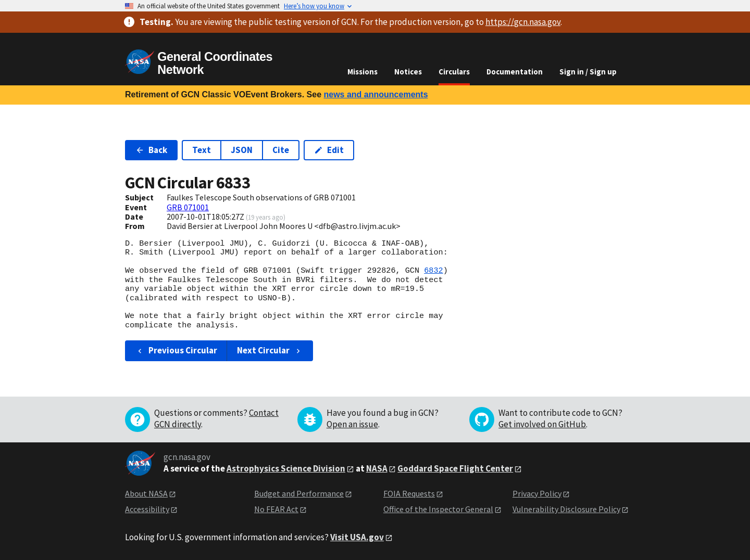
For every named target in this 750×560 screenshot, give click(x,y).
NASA (377, 468)
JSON (242, 150)
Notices (408, 72)
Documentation (515, 72)
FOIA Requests (409, 493)
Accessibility (147, 509)
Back (151, 150)
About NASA (146, 493)
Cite (281, 150)
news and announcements (376, 94)
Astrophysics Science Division (286, 468)
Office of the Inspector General (438, 509)
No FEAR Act (276, 509)
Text (202, 150)
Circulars (454, 72)
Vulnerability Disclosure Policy (566, 509)
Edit (329, 150)
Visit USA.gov (357, 537)
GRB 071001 (188, 207)
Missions (362, 72)
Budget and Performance (299, 493)
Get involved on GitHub (542, 424)
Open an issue (352, 424)
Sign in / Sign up (588, 72)
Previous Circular (176, 350)
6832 (433, 271)
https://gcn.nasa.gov (523, 22)
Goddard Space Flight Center (455, 468)
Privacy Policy (537, 493)
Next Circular (270, 350)
